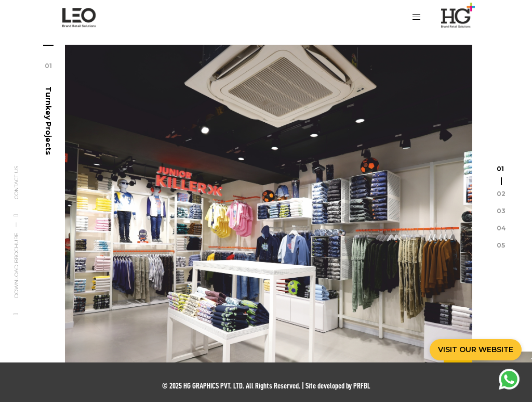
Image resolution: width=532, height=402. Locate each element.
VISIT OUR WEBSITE (476, 349)
